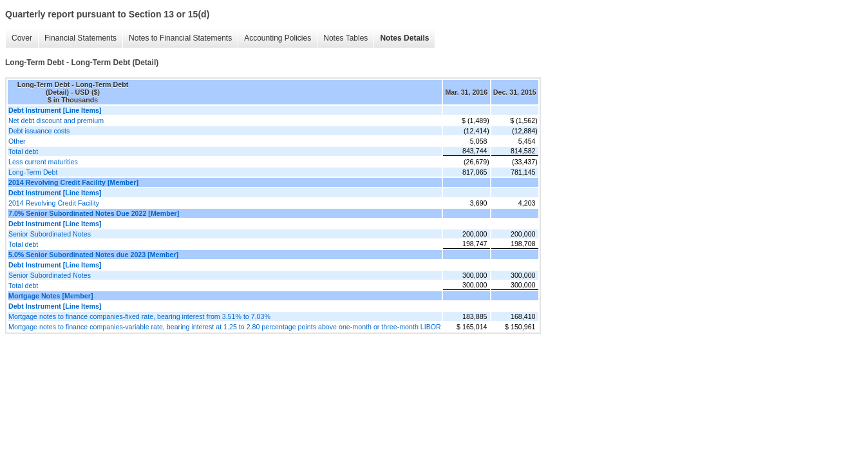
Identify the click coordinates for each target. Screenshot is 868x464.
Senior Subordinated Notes (50, 234)
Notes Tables (345, 38)
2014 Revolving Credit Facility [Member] (73, 182)
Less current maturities (43, 162)
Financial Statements (80, 38)
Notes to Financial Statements (180, 38)
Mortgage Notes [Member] (51, 296)
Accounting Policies (278, 38)
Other (17, 141)
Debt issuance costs (39, 131)
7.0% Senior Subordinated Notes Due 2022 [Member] (94, 213)
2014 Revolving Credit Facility (54, 203)
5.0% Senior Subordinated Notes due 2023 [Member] (93, 255)
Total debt (23, 151)
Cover (22, 38)
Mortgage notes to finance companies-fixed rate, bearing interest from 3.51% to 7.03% (139, 316)
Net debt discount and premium (56, 121)
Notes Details (404, 38)
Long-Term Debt (33, 172)
